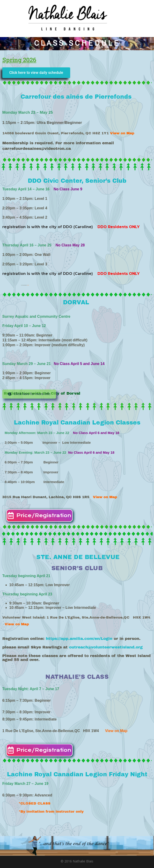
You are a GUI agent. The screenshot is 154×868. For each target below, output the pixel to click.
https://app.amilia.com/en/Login (79, 639)
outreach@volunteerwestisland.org (108, 647)
